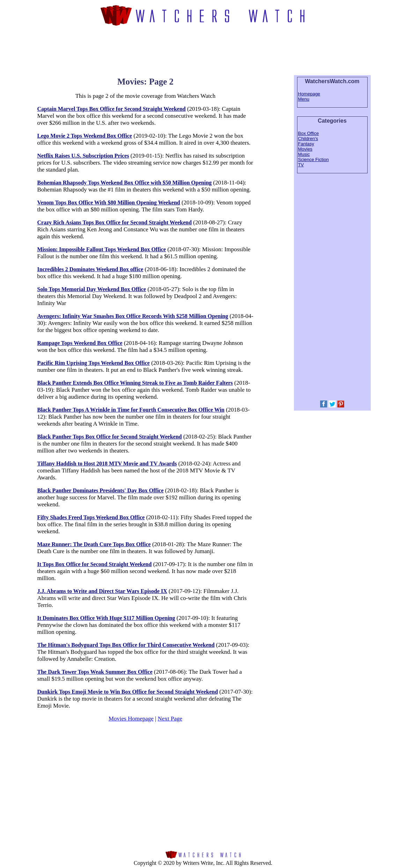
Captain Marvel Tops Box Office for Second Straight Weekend (112, 109)
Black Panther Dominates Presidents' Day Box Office (101, 490)
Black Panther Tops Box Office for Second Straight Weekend (110, 437)
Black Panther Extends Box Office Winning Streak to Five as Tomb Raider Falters (135, 383)
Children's (308, 139)
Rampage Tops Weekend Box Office (80, 343)
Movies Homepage (131, 719)
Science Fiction (313, 160)
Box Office (309, 133)
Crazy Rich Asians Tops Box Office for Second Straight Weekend (115, 222)
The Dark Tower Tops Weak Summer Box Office (95, 672)
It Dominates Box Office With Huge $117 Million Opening (106, 618)
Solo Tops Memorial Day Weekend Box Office (92, 289)
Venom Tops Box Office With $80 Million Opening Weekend (109, 202)
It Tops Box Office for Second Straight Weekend (95, 564)
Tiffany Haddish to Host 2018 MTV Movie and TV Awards (107, 464)
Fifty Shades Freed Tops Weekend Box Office (91, 517)
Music (304, 154)
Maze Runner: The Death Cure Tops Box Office (94, 544)
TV (301, 165)
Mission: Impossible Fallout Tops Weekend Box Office (102, 249)
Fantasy (306, 144)
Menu (304, 99)
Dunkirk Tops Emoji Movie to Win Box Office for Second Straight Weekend (128, 692)
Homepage (309, 94)
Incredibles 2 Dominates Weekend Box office (90, 269)
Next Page (170, 719)
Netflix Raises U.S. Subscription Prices (83, 156)
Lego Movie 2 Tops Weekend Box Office (85, 136)
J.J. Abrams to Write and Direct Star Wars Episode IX (102, 591)
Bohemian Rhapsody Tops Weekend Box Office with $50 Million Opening (125, 183)
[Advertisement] (203, 50)
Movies (305, 149)
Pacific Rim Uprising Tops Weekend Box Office (94, 363)
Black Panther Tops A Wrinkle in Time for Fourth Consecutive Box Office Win (131, 410)
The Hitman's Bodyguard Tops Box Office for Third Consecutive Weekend (126, 645)
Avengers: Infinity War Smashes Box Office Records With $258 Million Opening (133, 316)
